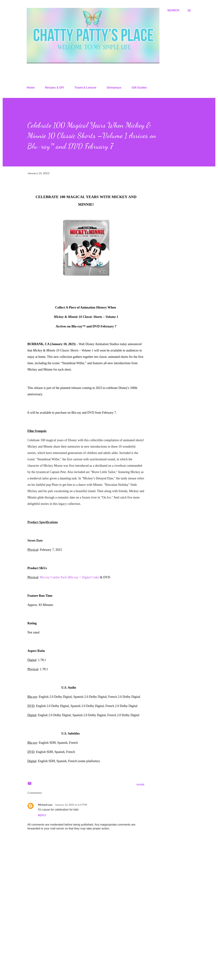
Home (31, 88)
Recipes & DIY (54, 88)
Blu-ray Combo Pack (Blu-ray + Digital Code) (70, 577)
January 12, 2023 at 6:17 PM (71, 805)
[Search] (173, 10)
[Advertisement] (80, 936)
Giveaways (114, 88)
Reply (42, 815)
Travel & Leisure (85, 88)
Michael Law (45, 805)
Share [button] (140, 784)
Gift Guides (139, 88)
